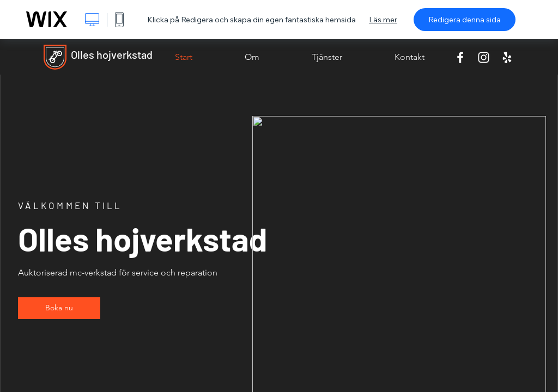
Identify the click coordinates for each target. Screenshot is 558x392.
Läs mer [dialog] (383, 20)
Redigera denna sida (465, 20)
